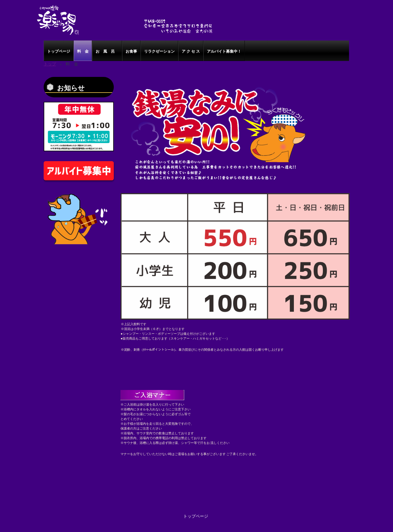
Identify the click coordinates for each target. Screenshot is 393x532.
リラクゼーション (159, 51)
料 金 (83, 51)
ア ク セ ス (191, 51)
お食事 (131, 51)
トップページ (59, 51)
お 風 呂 (107, 51)
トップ (50, 64)
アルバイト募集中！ (224, 51)
